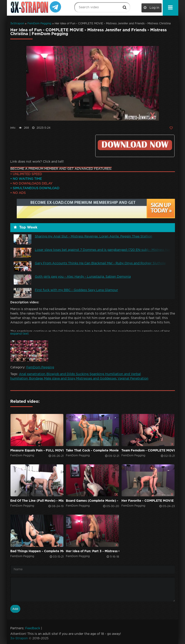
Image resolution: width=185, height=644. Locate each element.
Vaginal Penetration (133, 379)
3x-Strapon (19, 638)
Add (15, 609)
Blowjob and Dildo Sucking (67, 374)
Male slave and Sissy (59, 379)
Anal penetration (32, 374)
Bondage (36, 379)
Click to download (135, 145)
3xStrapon (17, 24)
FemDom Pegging (39, 24)
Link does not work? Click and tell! (37, 162)
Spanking (97, 374)
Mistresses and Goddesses (96, 379)
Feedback (33, 628)
